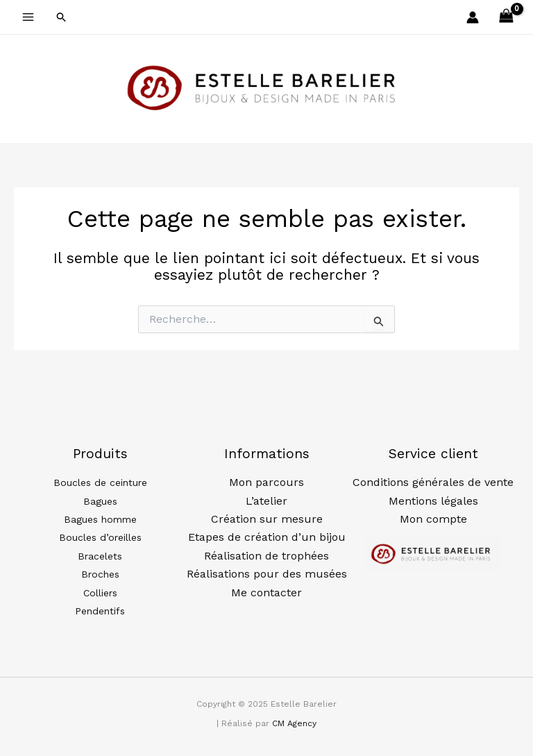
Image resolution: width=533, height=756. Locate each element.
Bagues (100, 501)
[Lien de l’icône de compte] (473, 17)
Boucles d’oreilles (100, 537)
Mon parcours (266, 482)
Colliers (100, 593)
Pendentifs (100, 611)
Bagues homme (100, 519)
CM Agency (294, 723)
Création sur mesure (267, 519)
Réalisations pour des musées (267, 574)
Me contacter (266, 593)
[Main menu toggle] (28, 17)
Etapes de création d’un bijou (267, 537)
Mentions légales (433, 501)
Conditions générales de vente (433, 482)
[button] (62, 17)
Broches (100, 574)
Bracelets (100, 556)
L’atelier (266, 501)
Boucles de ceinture (100, 482)
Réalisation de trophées (266, 556)
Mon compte (433, 519)
